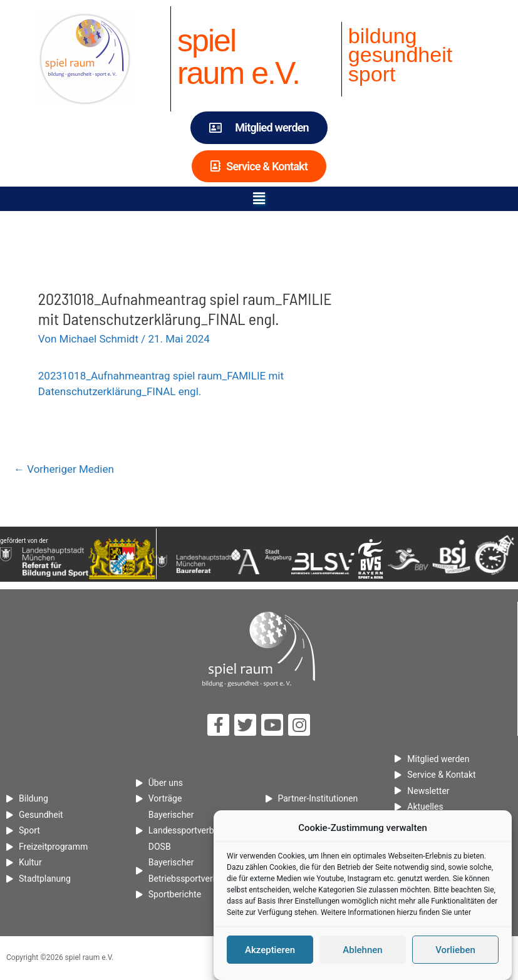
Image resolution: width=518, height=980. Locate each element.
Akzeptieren (270, 952)
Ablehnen (362, 952)
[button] (259, 199)
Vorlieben (455, 952)
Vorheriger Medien (64, 469)
